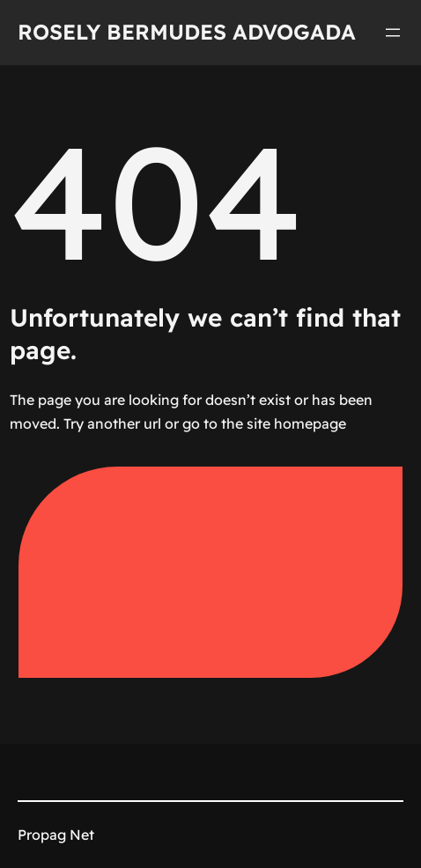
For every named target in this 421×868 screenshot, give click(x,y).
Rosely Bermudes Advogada (187, 32)
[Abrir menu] (393, 33)
